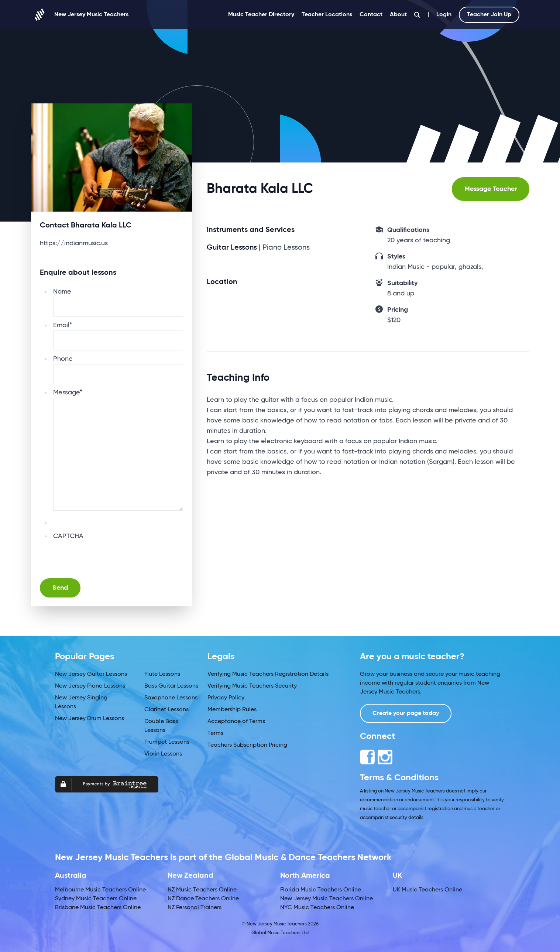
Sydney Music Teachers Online (96, 899)
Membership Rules (232, 710)
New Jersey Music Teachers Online (327, 899)
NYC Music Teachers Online (317, 908)
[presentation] (109, 556)
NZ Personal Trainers (195, 908)
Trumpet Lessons (167, 742)
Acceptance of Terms (236, 722)
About (398, 15)
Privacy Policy (226, 698)
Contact (371, 15)
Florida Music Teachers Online (321, 890)
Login (444, 15)
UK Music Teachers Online (427, 890)
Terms (215, 733)
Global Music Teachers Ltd (280, 933)
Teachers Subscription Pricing (247, 745)
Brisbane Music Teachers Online (98, 908)
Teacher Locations (327, 15)
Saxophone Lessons (171, 698)
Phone (63, 359)
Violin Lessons (163, 754)
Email (63, 325)
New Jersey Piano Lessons (90, 686)
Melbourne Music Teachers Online (100, 890)
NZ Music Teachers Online (202, 890)
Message (68, 393)
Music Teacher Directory (261, 15)
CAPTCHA (68, 536)
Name (62, 292)
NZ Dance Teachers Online (203, 899)
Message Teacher (491, 189)
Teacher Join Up (489, 15)
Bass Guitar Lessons (171, 686)
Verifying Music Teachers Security (252, 686)
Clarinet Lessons (166, 710)
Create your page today (406, 713)
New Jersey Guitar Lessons (91, 674)
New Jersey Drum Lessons (90, 719)
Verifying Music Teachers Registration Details (268, 674)
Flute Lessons (162, 674)
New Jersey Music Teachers (80, 15)
